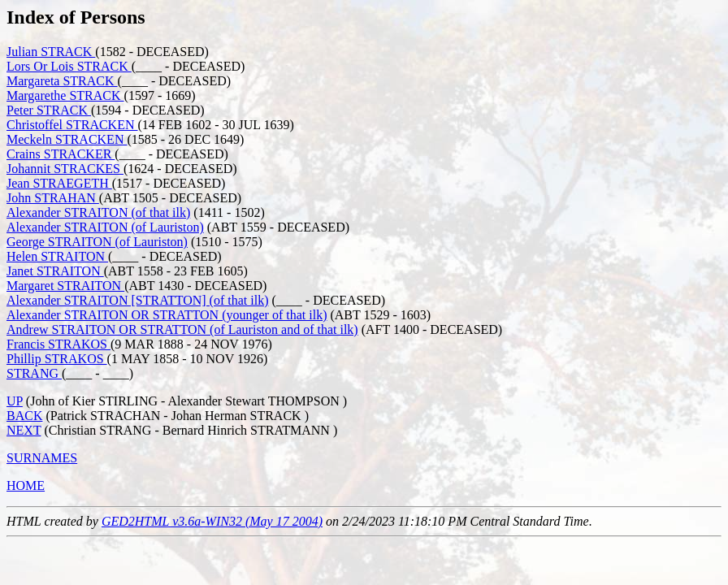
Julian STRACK (51, 52)
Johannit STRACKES (65, 169)
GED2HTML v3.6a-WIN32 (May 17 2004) (212, 521)
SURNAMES (42, 458)
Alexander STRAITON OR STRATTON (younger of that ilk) (167, 315)
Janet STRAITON (55, 271)
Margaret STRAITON (65, 286)
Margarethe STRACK (65, 95)
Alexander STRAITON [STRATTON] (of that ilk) (137, 300)
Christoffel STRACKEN (72, 125)
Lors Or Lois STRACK (69, 66)
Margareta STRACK (62, 81)
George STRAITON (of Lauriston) (97, 242)
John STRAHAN (53, 198)
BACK (24, 416)
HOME (26, 485)
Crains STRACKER (61, 154)
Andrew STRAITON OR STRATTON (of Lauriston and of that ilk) (182, 329)
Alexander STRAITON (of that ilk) (98, 212)
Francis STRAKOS (58, 344)
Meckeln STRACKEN (67, 139)
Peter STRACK (49, 110)
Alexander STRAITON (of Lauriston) (105, 227)
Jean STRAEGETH (59, 183)
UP (15, 401)
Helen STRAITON (57, 256)
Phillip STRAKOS (57, 359)
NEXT (24, 430)
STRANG (34, 373)
